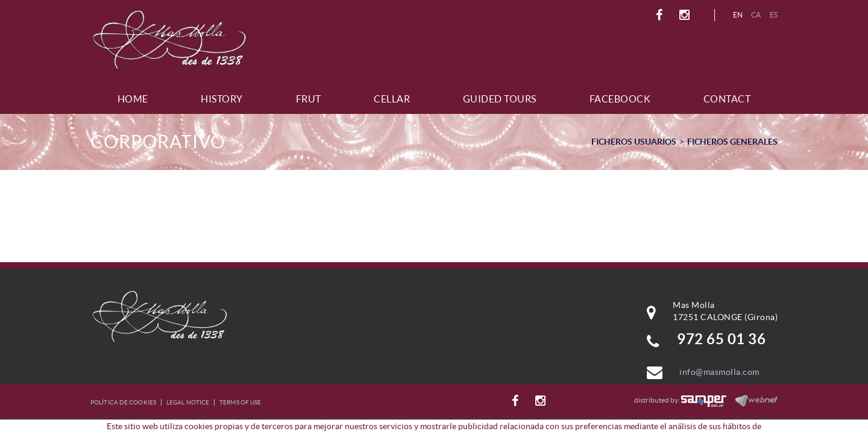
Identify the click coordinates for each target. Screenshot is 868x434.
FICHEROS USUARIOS (634, 142)
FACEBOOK (661, 15)
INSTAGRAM (686, 15)
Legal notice (188, 402)
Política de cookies (123, 402)
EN (738, 15)
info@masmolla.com (719, 372)
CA (756, 15)
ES (774, 15)
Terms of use (240, 402)
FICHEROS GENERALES (732, 142)
